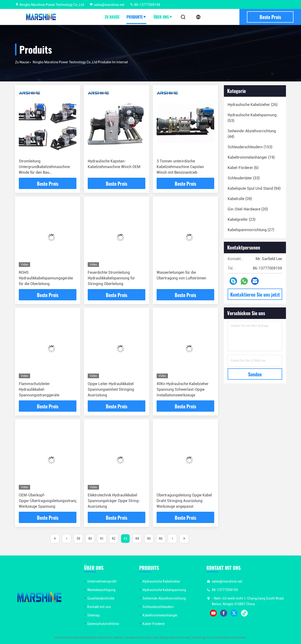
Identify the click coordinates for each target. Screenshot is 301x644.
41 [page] (102, 539)
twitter (234, 613)
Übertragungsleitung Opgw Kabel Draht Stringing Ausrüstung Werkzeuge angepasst (184, 501)
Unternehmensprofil (102, 581)
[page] (55, 539)
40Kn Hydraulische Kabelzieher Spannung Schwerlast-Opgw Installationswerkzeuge (183, 389)
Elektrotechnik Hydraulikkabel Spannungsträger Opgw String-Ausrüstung (114, 501)
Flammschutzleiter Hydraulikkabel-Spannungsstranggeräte (39, 389)
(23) (242, 219)
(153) (250, 147)
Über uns (163, 17)
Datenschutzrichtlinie (103, 624)
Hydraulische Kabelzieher (161, 581)
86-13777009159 (145, 5)
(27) (251, 230)
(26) (253, 105)
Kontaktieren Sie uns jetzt (255, 294)
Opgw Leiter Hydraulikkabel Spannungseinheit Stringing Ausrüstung (111, 389)
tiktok (244, 613)
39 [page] (78, 539)
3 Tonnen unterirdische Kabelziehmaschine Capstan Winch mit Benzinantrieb (180, 167)
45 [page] (149, 539)
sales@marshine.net (107, 5)
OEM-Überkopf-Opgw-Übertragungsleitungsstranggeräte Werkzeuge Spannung (53, 501)
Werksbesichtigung (101, 590)
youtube (213, 613)
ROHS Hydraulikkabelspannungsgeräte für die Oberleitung (46, 278)
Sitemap (93, 615)
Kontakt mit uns (99, 607)
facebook (224, 613)
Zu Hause (112, 17)
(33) (244, 178)
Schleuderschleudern (158, 607)
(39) (240, 199)
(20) (248, 209)
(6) (243, 168)
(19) (251, 157)
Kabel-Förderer (154, 624)
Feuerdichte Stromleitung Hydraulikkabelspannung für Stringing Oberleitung (111, 278)
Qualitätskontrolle (101, 598)
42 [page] (114, 539)
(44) (252, 134)
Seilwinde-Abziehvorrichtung (164, 598)
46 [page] (161, 539)
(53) (252, 118)
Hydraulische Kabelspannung (164, 590)
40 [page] (90, 539)
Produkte (137, 17)
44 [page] (137, 539)
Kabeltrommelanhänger (160, 615)
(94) (254, 188)
